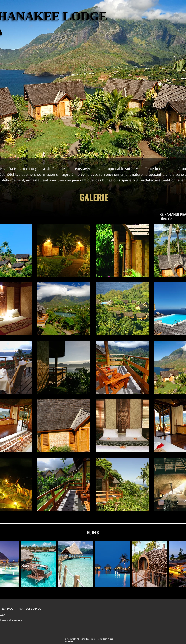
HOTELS (93, 533)
